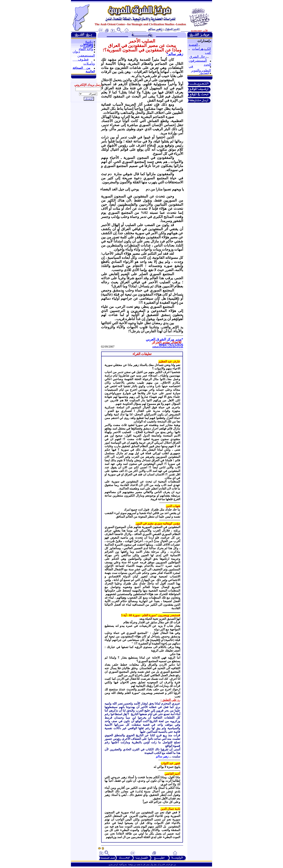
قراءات (88, 47)
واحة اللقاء (86, 49)
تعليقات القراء (142, 354)
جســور (204, 73)
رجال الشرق (198, 57)
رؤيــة (89, 41)
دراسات (197, 49)
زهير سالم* (175, 54)
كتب (208, 53)
